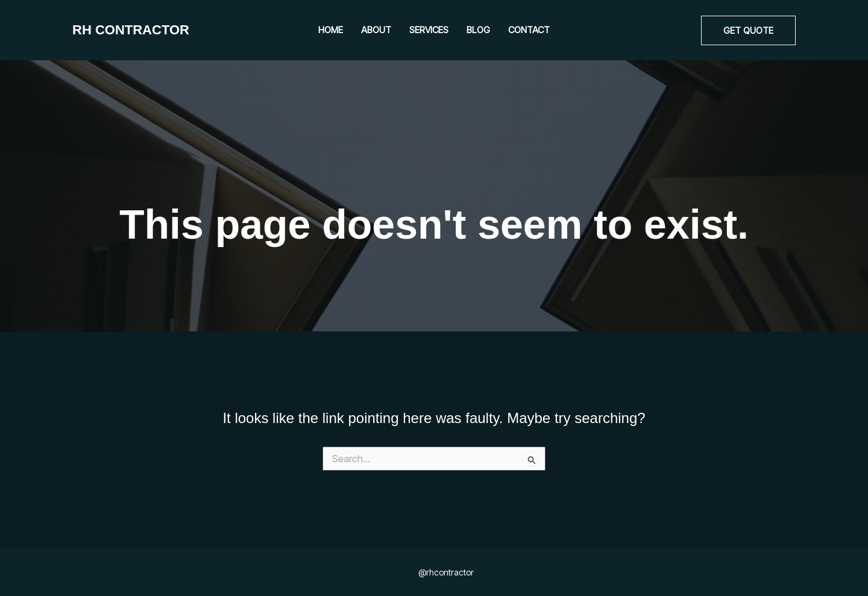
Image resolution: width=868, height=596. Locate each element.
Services (429, 30)
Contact (529, 30)
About (376, 30)
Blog (478, 30)
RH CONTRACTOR (131, 30)
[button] (748, 30)
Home (331, 30)
